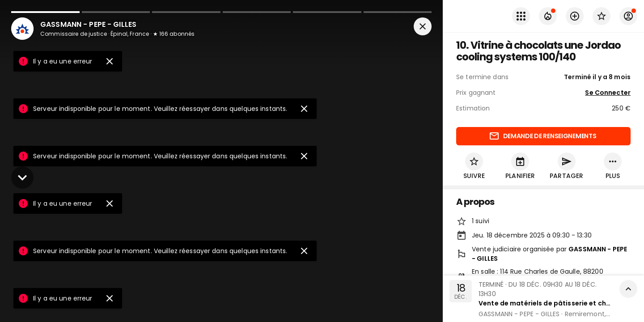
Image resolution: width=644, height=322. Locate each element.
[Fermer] (423, 29)
